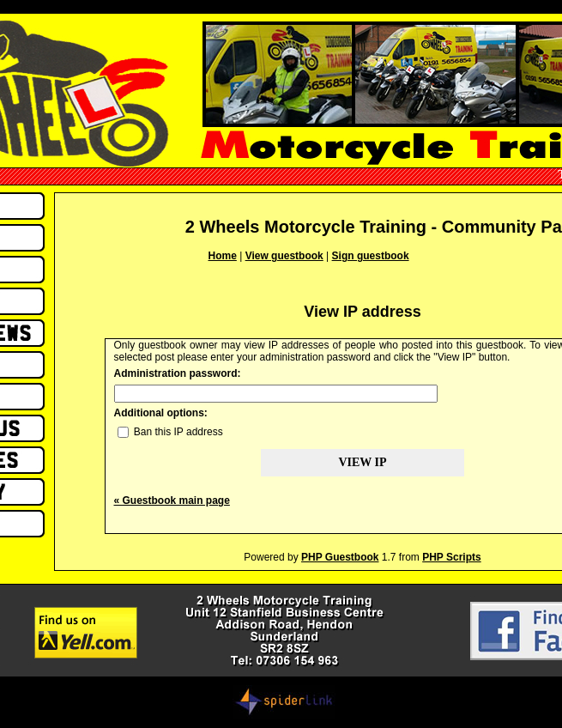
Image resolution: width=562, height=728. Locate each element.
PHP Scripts (451, 557)
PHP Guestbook (340, 557)
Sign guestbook (371, 256)
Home (223, 256)
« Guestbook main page (172, 500)
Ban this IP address (170, 432)
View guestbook (284, 256)
